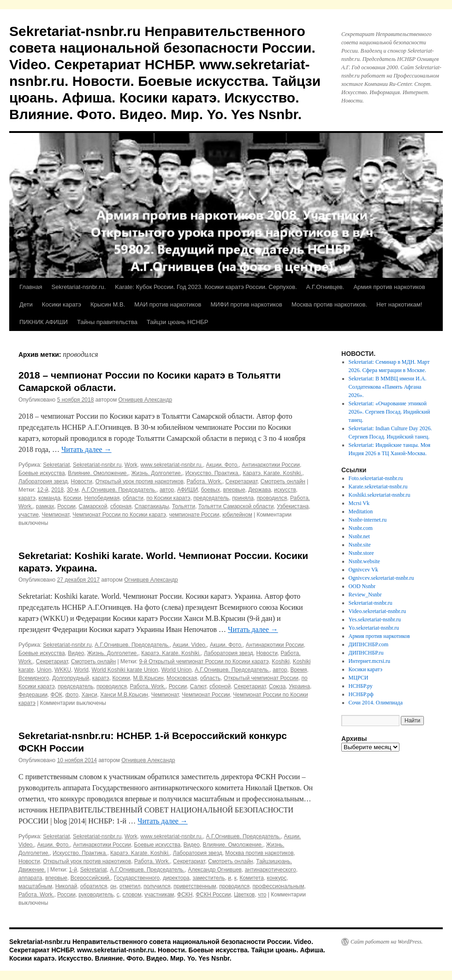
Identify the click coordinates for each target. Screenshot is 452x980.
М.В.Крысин (148, 678)
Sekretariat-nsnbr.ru (97, 465)
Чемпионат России (206, 695)
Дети (26, 304)
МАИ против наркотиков (168, 304)
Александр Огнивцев (215, 870)
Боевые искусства (42, 473)
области (133, 498)
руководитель (96, 895)
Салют (198, 686)
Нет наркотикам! (399, 304)
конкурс (277, 878)
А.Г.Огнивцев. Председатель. (119, 490)
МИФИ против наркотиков (246, 304)
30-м (73, 490)
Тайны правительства (107, 322)
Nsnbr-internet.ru (368, 520)
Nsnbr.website (364, 561)
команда (50, 498)
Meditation (361, 511)
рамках (45, 506)
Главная (31, 287)
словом (132, 895)
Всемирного (34, 678)
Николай (66, 886)
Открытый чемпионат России (261, 678)
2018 (57, 490)
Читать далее (86, 449)
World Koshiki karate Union (125, 670)
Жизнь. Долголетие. (157, 473)
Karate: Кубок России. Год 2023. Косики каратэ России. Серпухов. (206, 287)
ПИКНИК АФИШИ (44, 322)
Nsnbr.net (359, 536)
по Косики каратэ (169, 498)
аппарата (30, 878)
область (210, 678)
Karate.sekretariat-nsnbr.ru (378, 487)
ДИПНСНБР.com (369, 644)
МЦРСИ (359, 678)
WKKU (63, 670)
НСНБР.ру (361, 686)
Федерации (33, 695)
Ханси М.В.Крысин (124, 695)
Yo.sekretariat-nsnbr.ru (374, 628)
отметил (130, 886)
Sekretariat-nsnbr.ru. (78, 287)
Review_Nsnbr (365, 595)
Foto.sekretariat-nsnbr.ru (376, 478)
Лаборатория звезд (43, 481)
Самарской (93, 506)
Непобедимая (102, 498)
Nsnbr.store (361, 553)
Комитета (252, 878)
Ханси (89, 695)
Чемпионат (55, 515)
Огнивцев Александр (145, 400)
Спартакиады (152, 506)
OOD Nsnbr (362, 586)
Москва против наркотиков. (329, 304)
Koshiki (281, 661)
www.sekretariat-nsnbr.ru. (171, 465)
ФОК (56, 695)
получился (157, 886)
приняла (243, 498)
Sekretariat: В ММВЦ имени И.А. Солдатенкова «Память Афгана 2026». (388, 387)
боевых (211, 490)
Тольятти (184, 506)
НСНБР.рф (361, 694)
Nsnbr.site (360, 545)
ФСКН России (213, 895)
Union (44, 670)
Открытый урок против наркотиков (140, 481)
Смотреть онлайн (283, 481)
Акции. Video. (190, 645)
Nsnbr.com (361, 528)
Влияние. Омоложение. (98, 473)
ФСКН (185, 895)
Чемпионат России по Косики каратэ (119, 515)
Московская (182, 678)
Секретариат (242, 481)
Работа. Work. (205, 481)
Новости (82, 481)
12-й (43, 490)
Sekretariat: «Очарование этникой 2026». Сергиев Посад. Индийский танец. (390, 412)
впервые (234, 490)
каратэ (27, 498)
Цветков (244, 895)
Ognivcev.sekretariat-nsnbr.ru (381, 578)
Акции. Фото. (223, 465)
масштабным (35, 886)
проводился (272, 498)
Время (298, 670)
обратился (94, 886)
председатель (211, 498)
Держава (259, 490)
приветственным (195, 886)
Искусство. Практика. (213, 473)
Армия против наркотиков (389, 287)
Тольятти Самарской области (236, 506)
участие (29, 515)
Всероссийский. (91, 878)
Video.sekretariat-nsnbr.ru (378, 611)
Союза (277, 686)
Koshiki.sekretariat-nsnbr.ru (380, 495)
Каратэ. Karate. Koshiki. (272, 473)
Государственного (137, 878)
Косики (72, 498)
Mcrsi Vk (359, 503)
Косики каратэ (62, 304)
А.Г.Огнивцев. (325, 287)
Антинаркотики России (271, 465)
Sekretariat (56, 465)
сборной (220, 686)
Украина (299, 686)
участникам (159, 895)
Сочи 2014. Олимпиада (376, 703)
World (81, 670)
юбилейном (237, 515)
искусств (285, 490)
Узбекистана (293, 506)
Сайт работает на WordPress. (387, 942)
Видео (76, 653)
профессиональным (279, 886)
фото (72, 695)
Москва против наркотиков (259, 853)
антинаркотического (271, 870)
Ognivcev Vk (363, 570)
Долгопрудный (71, 678)
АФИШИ (187, 490)
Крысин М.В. (108, 304)
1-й (73, 870)
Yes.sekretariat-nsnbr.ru (375, 619)
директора (176, 878)
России (66, 506)
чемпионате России (194, 515)
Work (131, 465)
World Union (177, 670)
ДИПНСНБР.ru (366, 653)
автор (167, 490)
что (262, 895)
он (113, 886)
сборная (121, 506)
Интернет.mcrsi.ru (369, 661)
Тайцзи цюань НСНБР (177, 322)
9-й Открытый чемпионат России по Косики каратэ (204, 661)
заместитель (208, 878)
